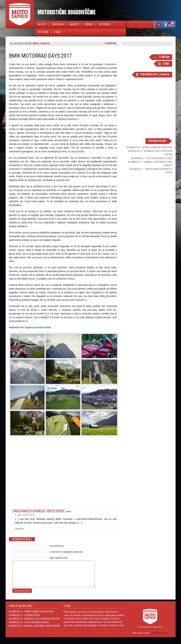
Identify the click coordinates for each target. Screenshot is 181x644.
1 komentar (110, 43)
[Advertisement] (147, 202)
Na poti (42, 24)
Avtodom (104, 24)
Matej (36, 44)
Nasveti (74, 24)
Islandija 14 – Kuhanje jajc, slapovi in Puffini (34, 624)
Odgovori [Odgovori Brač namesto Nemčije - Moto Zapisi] (19, 529)
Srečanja (58, 24)
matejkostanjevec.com (159, 638)
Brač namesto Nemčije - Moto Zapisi (38, 511)
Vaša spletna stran (59, 558)
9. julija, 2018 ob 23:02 (25, 515)
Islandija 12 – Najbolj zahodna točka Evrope (35, 631)
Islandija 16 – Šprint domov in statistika (149, 147)
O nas (57, 32)
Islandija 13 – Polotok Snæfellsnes (152, 158)
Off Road (43, 32)
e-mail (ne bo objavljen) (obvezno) (66, 552)
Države (89, 24)
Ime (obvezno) (57, 546)
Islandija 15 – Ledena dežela (25, 620)
